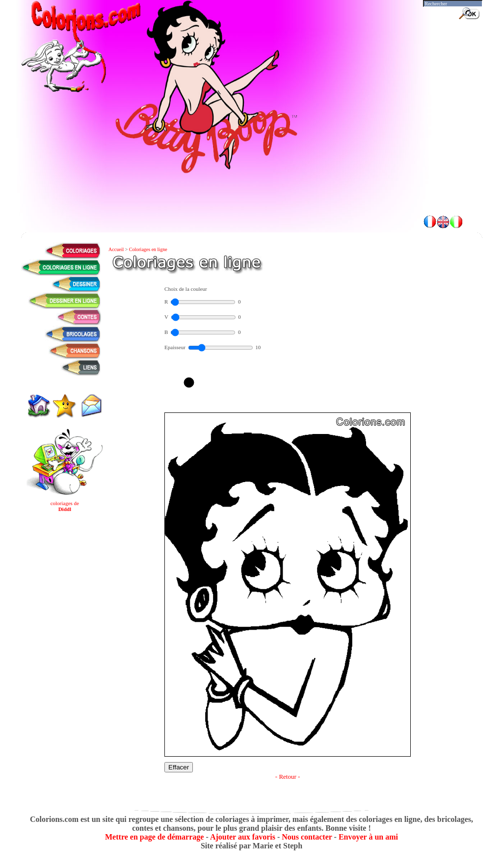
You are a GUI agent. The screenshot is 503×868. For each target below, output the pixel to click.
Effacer (179, 767)
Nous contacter (307, 837)
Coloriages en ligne (148, 249)
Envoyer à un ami (368, 837)
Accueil (117, 249)
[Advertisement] (252, 181)
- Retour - (288, 777)
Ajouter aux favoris (243, 837)
